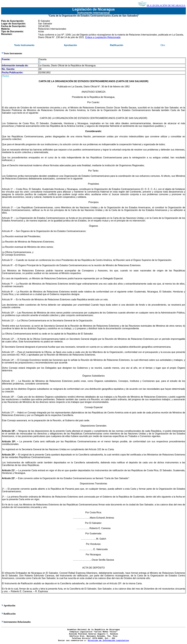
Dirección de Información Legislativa (108, 641)
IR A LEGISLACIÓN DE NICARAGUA (162, 5)
